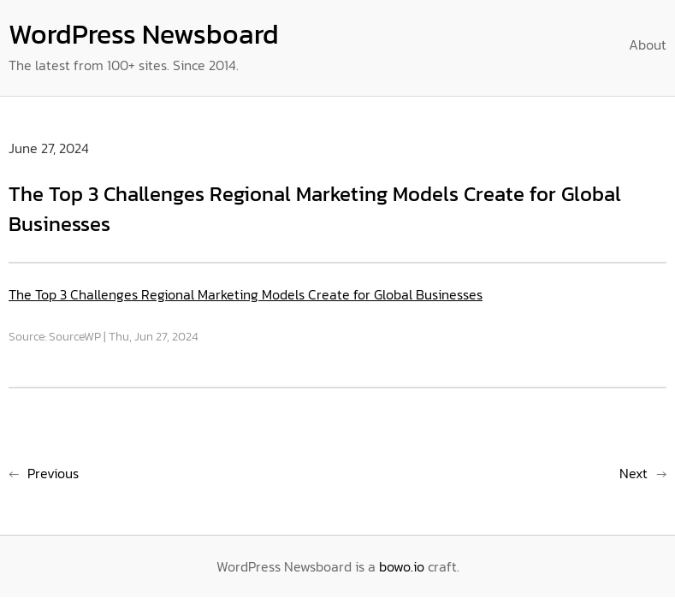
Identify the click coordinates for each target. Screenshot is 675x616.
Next (634, 473)
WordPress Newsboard (144, 34)
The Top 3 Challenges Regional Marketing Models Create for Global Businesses (246, 294)
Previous (53, 473)
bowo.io (402, 566)
